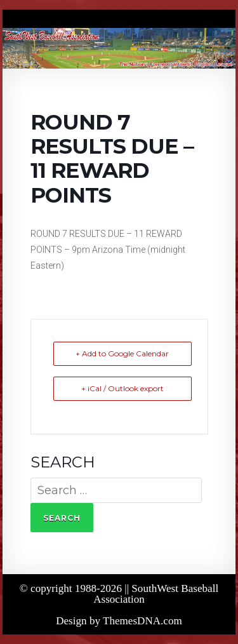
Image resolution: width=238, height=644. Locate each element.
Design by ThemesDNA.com (119, 621)
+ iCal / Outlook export (122, 388)
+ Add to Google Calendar (122, 353)
